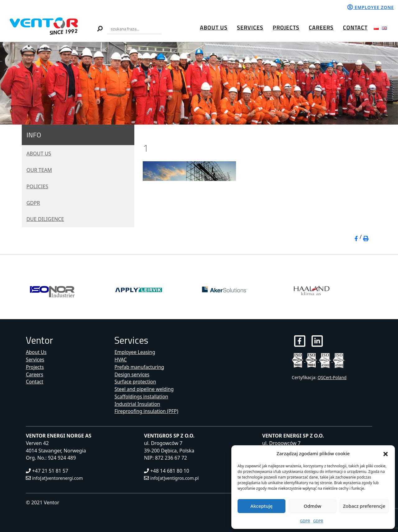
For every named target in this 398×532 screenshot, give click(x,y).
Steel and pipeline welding (145, 389)
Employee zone (371, 7)
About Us (214, 28)
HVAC (121, 360)
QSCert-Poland (332, 378)
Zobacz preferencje (364, 506)
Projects (286, 28)
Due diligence (47, 219)
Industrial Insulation (138, 404)
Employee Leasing (135, 352)
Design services (132, 374)
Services (250, 28)
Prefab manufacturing (140, 367)
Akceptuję (261, 506)
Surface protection (136, 382)
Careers (321, 28)
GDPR (305, 521)
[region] (199, 83)
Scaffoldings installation (142, 397)
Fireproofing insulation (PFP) (147, 411)
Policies (38, 186)
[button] (386, 453)
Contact (355, 28)
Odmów (312, 506)
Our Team (40, 170)
